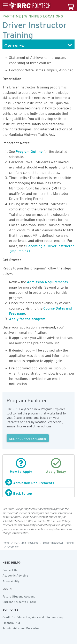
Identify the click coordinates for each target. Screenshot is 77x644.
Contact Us (10, 570)
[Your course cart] (71, 5)
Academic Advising (15, 575)
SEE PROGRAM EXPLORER (28, 438)
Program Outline (29, 151)
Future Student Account (19, 596)
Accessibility (11, 580)
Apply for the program (27, 318)
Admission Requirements (47, 281)
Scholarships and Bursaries (21, 628)
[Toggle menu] (26, 6)
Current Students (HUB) (20, 601)
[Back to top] (38, 493)
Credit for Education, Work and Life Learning (33, 617)
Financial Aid (11, 622)
